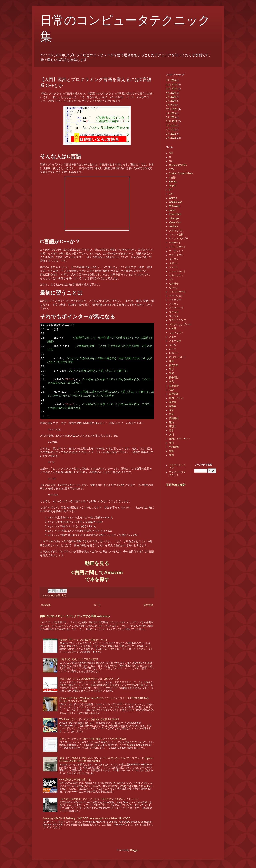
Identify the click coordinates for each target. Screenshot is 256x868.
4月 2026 (171, 80)
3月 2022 (171, 134)
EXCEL (173, 182)
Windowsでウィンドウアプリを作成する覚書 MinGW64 (89, 719)
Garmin (173, 198)
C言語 (57, 595)
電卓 (171, 431)
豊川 (171, 443)
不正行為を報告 (176, 485)
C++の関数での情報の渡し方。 (76, 780)
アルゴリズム (176, 231)
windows (174, 226)
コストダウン (176, 255)
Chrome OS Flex (178, 165)
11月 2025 (171, 89)
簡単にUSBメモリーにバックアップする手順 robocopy (75, 616)
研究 (171, 382)
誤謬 (171, 390)
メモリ (173, 337)
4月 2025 (171, 93)
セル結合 (174, 284)
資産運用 (174, 394)
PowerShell (175, 214)
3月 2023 (171, 117)
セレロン (174, 288)
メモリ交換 (175, 341)
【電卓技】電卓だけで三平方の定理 (79, 659)
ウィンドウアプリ (179, 239)
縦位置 (173, 402)
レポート (174, 353)
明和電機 (174, 447)
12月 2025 (171, 85)
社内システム (176, 398)
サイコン (174, 259)
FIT (171, 190)
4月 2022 (171, 130)
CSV (171, 169)
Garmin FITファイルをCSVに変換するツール (83, 640)
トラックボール (177, 292)
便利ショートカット (180, 439)
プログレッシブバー (180, 324)
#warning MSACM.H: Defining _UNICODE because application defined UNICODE (87, 818)
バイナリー (175, 300)
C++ (51, 595)
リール (173, 345)
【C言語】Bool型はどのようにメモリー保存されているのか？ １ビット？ (99, 799)
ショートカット (177, 271)
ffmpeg (173, 186)
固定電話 (174, 386)
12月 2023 (171, 109)
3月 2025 (171, 97)
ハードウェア (176, 296)
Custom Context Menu (181, 173)
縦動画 (173, 406)
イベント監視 (176, 235)
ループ (173, 349)
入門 (64, 595)
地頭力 (173, 426)
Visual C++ (175, 222)
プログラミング (177, 320)
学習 (171, 373)
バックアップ (176, 308)
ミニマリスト (176, 333)
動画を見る (97, 563)
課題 (171, 361)
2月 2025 (171, 101)
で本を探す (97, 579)
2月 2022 (171, 138)
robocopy (174, 218)
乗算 (171, 414)
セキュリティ (176, 275)
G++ (171, 194)
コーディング (176, 251)
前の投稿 (148, 605)
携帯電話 (174, 378)
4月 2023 (171, 113)
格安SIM (173, 365)
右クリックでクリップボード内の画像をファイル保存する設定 (93, 739)
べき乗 (173, 329)
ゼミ (171, 279)
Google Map (175, 202)
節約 (171, 422)
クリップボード (177, 247)
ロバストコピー (177, 357)
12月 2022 (171, 121)
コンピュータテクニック (177, 473)
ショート (174, 267)
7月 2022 (171, 126)
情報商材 (174, 418)
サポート (174, 263)
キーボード (175, 243)
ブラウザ (174, 312)
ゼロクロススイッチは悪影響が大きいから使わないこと (89, 679)
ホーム (97, 605)
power (172, 210)
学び (171, 369)
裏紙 (171, 451)
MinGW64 (174, 206)
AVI (171, 153)
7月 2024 (171, 105)
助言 (171, 410)
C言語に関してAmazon (97, 572)
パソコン (174, 304)
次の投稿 (46, 605)
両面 (171, 455)
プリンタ (174, 316)
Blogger (134, 850)
